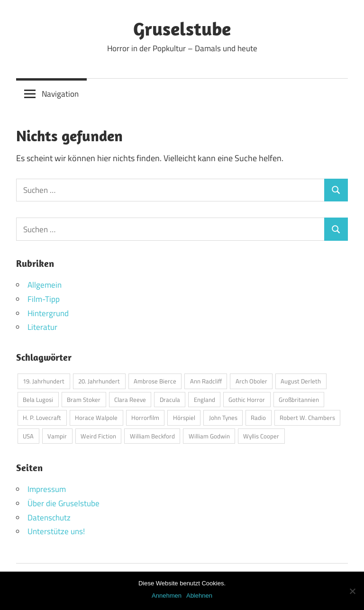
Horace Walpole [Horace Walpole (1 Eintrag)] (96, 418)
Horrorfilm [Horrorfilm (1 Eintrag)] (145, 418)
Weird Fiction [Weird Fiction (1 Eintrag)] (98, 436)
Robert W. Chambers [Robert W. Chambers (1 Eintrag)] (307, 418)
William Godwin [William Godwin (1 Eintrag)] (209, 436)
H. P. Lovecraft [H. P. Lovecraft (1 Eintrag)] (42, 418)
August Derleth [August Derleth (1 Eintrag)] (301, 381)
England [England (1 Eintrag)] (205, 400)
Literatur (42, 327)
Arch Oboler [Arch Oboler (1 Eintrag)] (251, 381)
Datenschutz (49, 518)
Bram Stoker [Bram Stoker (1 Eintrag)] (84, 400)
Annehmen (167, 596)
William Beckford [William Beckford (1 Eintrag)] (152, 436)
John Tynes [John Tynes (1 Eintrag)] (223, 418)
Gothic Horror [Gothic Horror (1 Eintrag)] (247, 400)
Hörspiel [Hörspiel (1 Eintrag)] (184, 418)
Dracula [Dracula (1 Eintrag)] (170, 400)
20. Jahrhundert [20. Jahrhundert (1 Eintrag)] (99, 381)
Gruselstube (182, 28)
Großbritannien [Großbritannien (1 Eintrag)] (299, 400)
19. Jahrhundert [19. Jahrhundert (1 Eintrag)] (44, 381)
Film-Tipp (44, 299)
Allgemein (45, 285)
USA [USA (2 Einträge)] (28, 436)
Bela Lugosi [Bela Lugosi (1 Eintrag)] (38, 400)
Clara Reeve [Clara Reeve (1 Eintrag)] (130, 400)
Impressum (47, 489)
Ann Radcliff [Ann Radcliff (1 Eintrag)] (206, 381)
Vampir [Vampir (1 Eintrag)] (57, 436)
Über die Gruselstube (64, 503)
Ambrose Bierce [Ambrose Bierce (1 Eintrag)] (155, 381)
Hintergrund (48, 313)
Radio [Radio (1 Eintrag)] (258, 418)
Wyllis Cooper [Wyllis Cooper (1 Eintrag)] (261, 436)
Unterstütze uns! (56, 531)
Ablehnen (199, 596)
